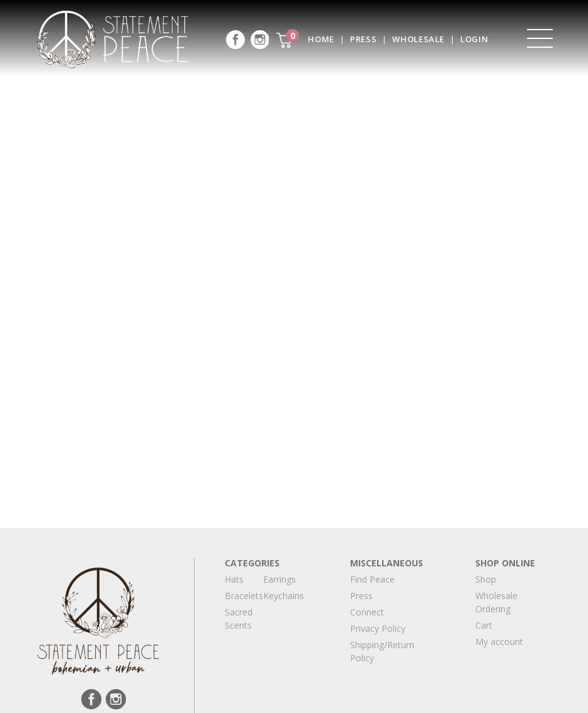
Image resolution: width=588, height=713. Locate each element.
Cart (484, 625)
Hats (234, 579)
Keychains (284, 596)
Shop (486, 579)
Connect (367, 612)
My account (499, 642)
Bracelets (244, 596)
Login (474, 39)
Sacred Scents (239, 619)
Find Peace (372, 579)
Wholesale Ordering (496, 602)
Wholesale (418, 39)
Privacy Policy (378, 628)
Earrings (280, 579)
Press (363, 39)
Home (321, 39)
